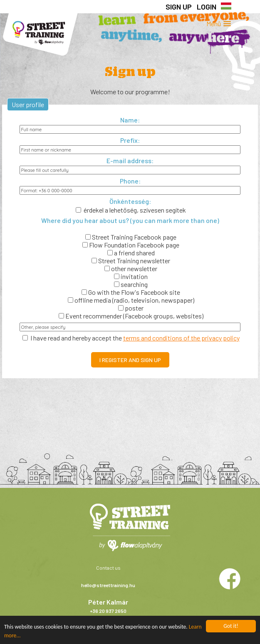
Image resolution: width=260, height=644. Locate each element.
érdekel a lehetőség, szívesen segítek (131, 210)
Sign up (179, 7)
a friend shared (131, 253)
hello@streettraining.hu (108, 585)
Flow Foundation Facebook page (131, 245)
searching (131, 284)
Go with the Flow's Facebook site (131, 292)
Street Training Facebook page (131, 237)
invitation (131, 276)
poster (131, 308)
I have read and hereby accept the (131, 338)
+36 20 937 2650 (108, 611)
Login (207, 7)
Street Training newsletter (131, 261)
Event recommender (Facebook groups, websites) (131, 316)
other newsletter (131, 268)
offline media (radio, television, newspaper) (131, 300)
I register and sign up (130, 360)
